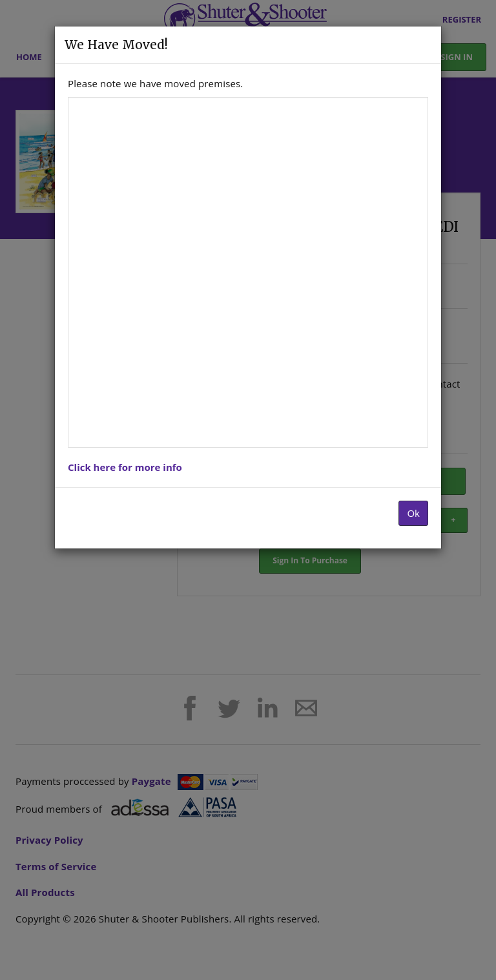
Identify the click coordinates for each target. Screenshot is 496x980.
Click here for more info (125, 467)
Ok (413, 513)
